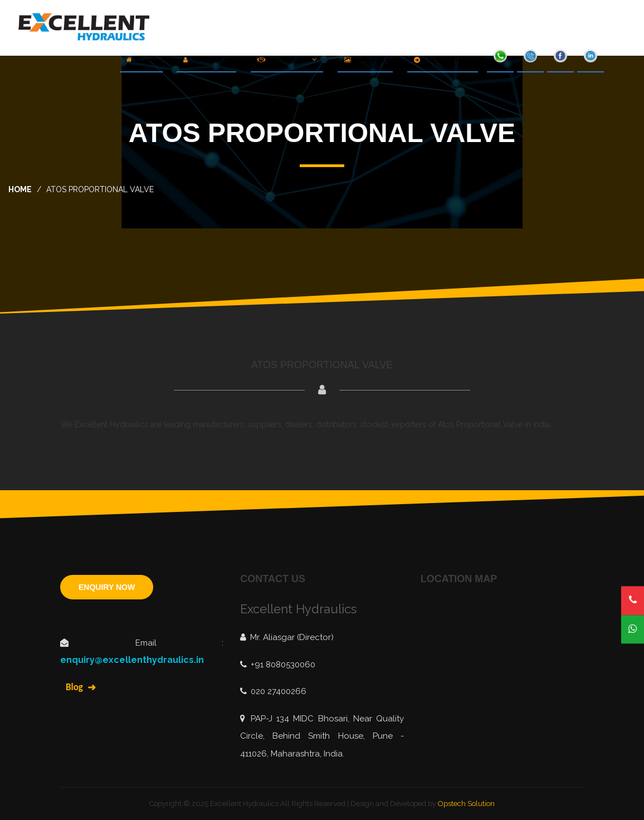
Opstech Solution (466, 804)
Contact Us (443, 59)
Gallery (365, 59)
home (20, 189)
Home (141, 59)
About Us (206, 59)
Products (287, 59)
